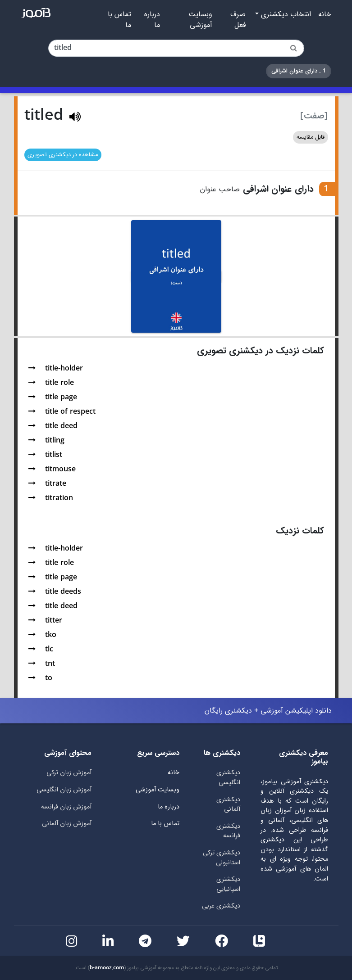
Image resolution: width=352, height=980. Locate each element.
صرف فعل (238, 20)
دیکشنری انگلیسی (228, 778)
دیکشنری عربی (221, 906)
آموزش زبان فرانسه (66, 807)
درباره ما (152, 20)
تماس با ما (119, 20)
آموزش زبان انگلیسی (64, 790)
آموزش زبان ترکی (69, 773)
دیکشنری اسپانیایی (228, 884)
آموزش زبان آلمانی (67, 824)
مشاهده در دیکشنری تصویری (63, 155)
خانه (325, 14)
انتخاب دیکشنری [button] (285, 14)
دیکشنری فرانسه (228, 831)
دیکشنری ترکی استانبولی (222, 858)
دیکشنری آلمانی (228, 805)
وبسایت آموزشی (200, 20)
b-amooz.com (107, 968)
